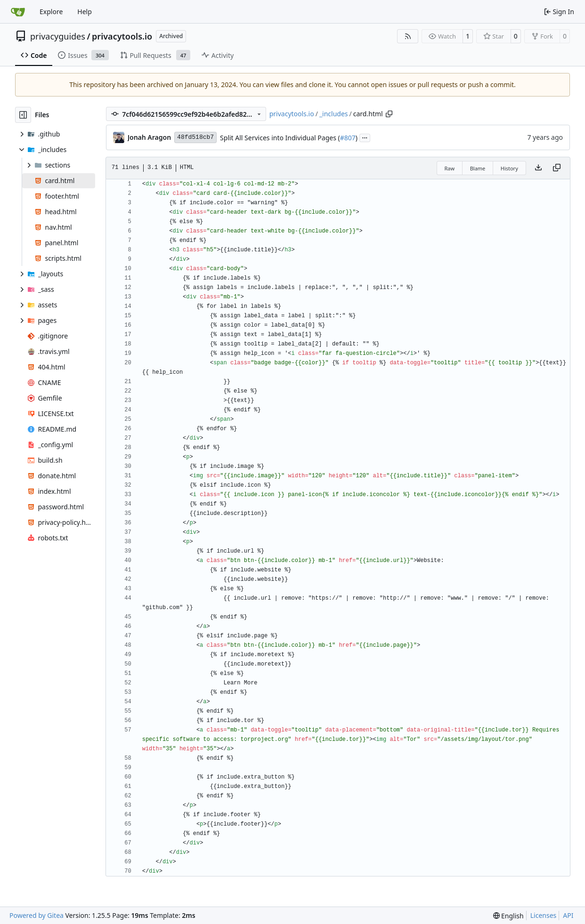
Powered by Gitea (37, 915)
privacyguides (58, 36)
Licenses (544, 915)
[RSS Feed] (408, 36)
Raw (450, 168)
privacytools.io (122, 36)
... (365, 137)
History (509, 168)
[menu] (508, 916)
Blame (478, 168)
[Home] (18, 12)
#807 (348, 138)
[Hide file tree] (23, 115)
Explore (51, 12)
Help (85, 12)
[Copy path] (389, 114)
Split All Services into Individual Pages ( (280, 138)
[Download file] (538, 168)
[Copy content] (557, 168)
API (568, 915)
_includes (334, 114)
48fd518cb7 (195, 137)
